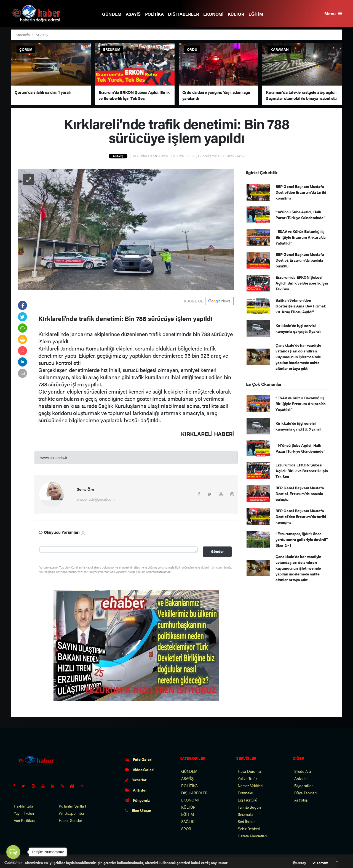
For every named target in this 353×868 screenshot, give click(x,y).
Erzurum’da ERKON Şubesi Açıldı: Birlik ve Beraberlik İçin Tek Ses (302, 283)
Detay (299, 863)
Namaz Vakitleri (250, 785)
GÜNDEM (112, 14)
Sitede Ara (303, 771)
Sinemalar (246, 814)
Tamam (320, 863)
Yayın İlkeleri (24, 813)
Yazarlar (136, 780)
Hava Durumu (249, 771)
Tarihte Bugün (249, 807)
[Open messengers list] (13, 852)
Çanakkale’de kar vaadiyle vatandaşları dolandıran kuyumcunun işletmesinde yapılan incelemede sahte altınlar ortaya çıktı (298, 357)
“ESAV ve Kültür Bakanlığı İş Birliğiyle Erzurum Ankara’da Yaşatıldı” (301, 237)
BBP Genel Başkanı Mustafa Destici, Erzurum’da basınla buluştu (300, 260)
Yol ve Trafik (248, 778)
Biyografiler (303, 785)
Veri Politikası (25, 820)
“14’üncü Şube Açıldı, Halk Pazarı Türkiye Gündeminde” (300, 215)
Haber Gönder (70, 820)
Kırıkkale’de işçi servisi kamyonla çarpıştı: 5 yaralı (298, 328)
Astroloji (301, 800)
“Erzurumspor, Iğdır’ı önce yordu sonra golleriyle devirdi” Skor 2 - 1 (302, 539)
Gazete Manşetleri (252, 836)
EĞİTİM (256, 14)
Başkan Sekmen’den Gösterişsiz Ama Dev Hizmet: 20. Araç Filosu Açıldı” (301, 306)
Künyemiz (137, 800)
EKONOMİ (213, 14)
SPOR (186, 829)
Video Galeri (140, 769)
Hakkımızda (23, 806)
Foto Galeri (139, 759)
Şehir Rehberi (249, 829)
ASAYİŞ (133, 14)
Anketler (301, 778)
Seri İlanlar (246, 821)
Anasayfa (23, 35)
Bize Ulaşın (138, 810)
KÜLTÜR (236, 14)
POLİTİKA (154, 14)
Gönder (217, 551)
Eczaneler (245, 793)
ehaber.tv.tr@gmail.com (96, 499)
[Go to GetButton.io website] (13, 862)
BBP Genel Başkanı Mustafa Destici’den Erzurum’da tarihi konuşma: (301, 192)
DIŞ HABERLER (183, 14)
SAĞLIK (188, 821)
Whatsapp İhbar (72, 813)
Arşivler (136, 790)
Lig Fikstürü (248, 800)
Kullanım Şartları (72, 806)
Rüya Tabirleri (305, 793)
